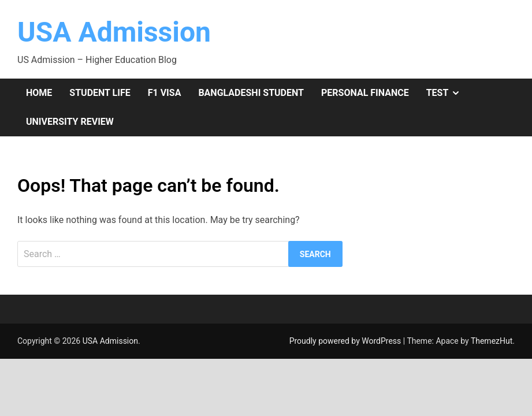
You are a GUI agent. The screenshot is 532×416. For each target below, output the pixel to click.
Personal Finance (365, 93)
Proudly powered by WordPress (346, 341)
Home (39, 93)
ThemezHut (492, 341)
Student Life (100, 93)
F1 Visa (165, 93)
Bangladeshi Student (251, 93)
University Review (70, 122)
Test (448, 93)
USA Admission (114, 32)
